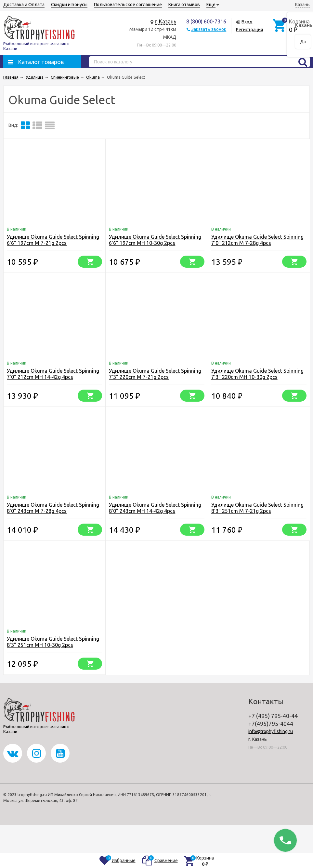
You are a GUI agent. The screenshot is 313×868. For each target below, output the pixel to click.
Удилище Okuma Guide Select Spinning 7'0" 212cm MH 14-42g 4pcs (53, 374)
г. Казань (165, 21)
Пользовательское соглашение (128, 5)
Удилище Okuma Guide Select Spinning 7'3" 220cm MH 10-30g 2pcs (257, 374)
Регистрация (249, 30)
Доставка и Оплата (24, 5)
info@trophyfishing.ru (271, 731)
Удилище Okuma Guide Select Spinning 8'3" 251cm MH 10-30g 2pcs (53, 642)
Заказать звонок (209, 29)
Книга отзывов (184, 5)
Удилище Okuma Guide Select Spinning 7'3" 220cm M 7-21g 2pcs (155, 374)
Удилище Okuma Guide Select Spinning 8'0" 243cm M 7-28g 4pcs (53, 508)
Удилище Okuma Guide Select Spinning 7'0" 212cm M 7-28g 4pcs (257, 240)
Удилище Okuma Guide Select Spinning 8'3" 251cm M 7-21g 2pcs (257, 508)
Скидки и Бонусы (69, 5)
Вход (247, 22)
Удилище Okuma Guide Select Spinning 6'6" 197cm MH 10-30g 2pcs (155, 240)
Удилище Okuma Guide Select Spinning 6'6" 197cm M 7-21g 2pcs (53, 240)
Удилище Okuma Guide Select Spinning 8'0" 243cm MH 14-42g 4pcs (155, 508)
